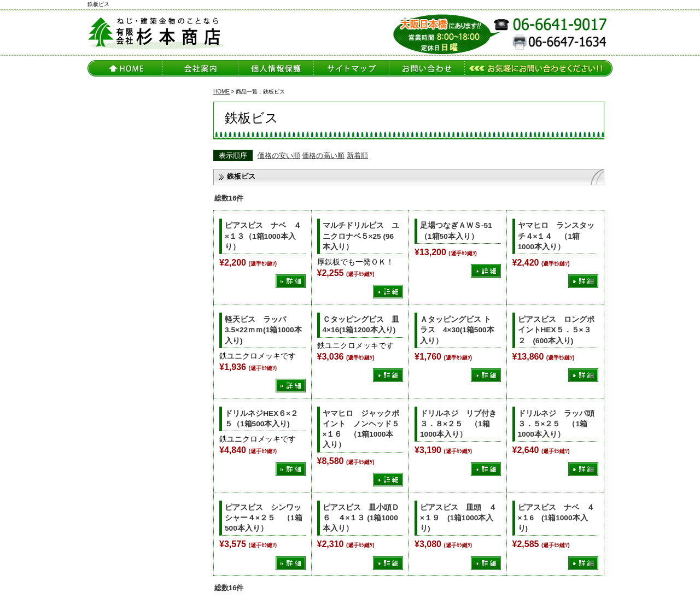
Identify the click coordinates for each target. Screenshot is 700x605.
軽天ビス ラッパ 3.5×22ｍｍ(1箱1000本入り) (263, 330)
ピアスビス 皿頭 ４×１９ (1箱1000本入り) (458, 518)
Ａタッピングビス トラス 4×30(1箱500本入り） (457, 330)
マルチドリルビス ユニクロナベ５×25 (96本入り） (361, 236)
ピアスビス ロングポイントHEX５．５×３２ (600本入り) (556, 330)
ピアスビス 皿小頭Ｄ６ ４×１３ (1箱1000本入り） (361, 518)
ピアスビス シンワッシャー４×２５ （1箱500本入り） (264, 518)
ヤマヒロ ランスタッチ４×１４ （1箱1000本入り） (556, 236)
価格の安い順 (279, 155)
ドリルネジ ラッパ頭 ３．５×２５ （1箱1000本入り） (560, 424)
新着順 (357, 155)
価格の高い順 (323, 155)
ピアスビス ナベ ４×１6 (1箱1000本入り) (556, 518)
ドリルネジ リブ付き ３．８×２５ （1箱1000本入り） (462, 424)
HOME (221, 92)
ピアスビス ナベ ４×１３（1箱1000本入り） (263, 236)
